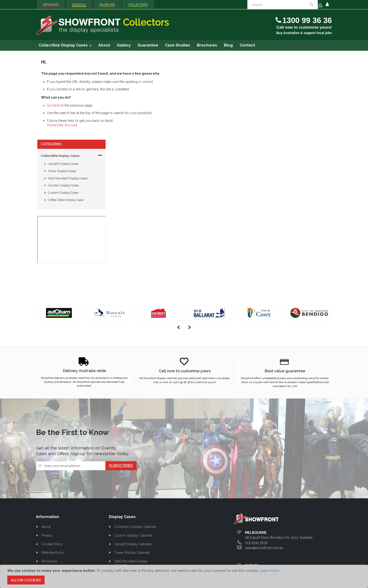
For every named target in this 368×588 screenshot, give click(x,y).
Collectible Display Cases (60, 75)
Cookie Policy (52, 463)
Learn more (269, 571)
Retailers (51, 5)
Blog (45, 506)
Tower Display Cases (62, 90)
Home (121, 125)
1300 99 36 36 (307, 20)
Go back (123, 105)
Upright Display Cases (63, 83)
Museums (107, 5)
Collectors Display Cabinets (135, 446)
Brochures (49, 480)
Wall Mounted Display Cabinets (131, 482)
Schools (79, 5)
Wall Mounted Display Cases (68, 97)
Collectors (138, 5)
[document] (184, 576)
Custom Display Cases (63, 112)
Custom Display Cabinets (133, 455)
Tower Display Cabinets (132, 472)
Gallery (47, 498)
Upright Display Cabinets (133, 463)
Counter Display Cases (63, 105)
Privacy (47, 455)
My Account (138, 125)
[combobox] (283, 5)
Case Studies (51, 515)
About (46, 446)
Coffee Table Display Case (66, 119)
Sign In (327, 5)
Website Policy (53, 472)
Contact (47, 524)
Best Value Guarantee (58, 489)
